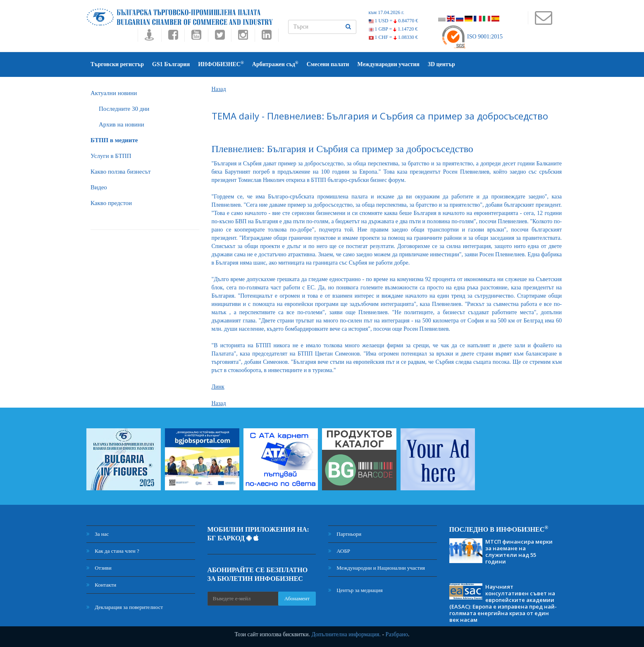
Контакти (101, 585)
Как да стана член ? (113, 551)
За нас (98, 534)
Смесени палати (328, 64)
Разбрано (397, 634)
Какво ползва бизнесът (121, 172)
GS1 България (171, 64)
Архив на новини (122, 124)
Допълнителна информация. (346, 634)
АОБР (339, 551)
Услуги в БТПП (111, 156)
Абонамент (297, 598)
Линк (218, 387)
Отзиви (99, 568)
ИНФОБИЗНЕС (221, 64)
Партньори (345, 534)
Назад (219, 89)
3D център (441, 64)
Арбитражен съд (275, 64)
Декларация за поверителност (125, 607)
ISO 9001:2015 (472, 37)
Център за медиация (355, 590)
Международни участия (389, 64)
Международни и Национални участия (377, 568)
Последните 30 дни (124, 109)
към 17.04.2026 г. (386, 12)
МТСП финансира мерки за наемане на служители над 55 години (519, 552)
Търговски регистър (117, 64)
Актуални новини (114, 93)
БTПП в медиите (114, 140)
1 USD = (394, 21)
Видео (99, 187)
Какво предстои (111, 203)
